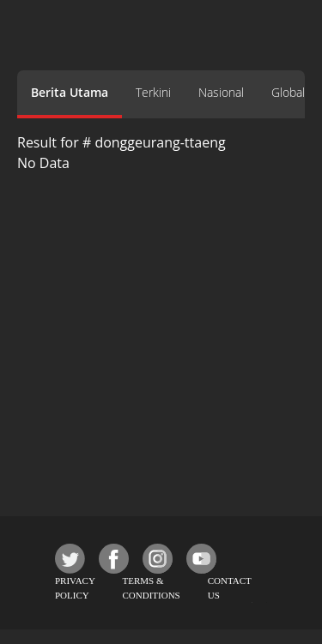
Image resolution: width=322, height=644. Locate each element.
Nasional (221, 92)
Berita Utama (70, 92)
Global (288, 92)
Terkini (153, 92)
